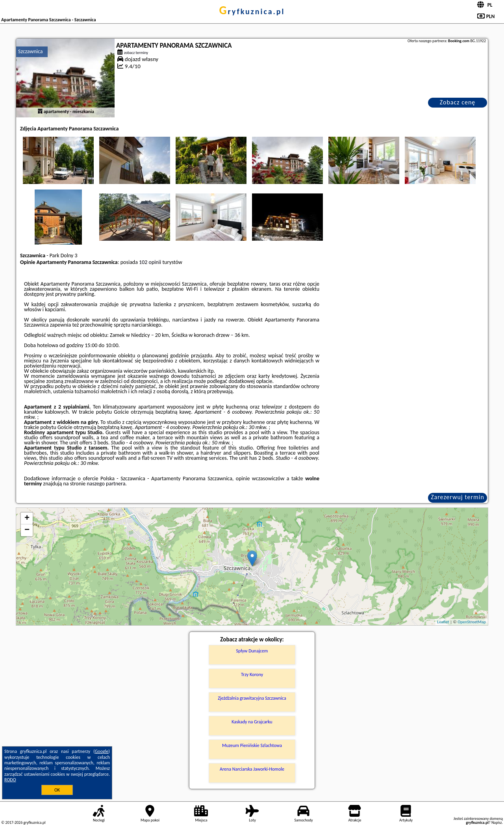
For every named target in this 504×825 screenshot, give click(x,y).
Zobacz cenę (458, 102)
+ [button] (27, 518)
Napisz (497, 822)
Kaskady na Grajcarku (252, 722)
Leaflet (443, 622)
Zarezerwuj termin (458, 497)
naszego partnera (106, 484)
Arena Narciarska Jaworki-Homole (252, 769)
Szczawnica (31, 51)
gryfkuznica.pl (252, 11)
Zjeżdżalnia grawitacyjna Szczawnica (252, 698)
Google (102, 751)
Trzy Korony (252, 674)
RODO (10, 780)
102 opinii (150, 262)
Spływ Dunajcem (252, 651)
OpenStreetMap (472, 622)
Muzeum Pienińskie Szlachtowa (252, 745)
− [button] (27, 530)
